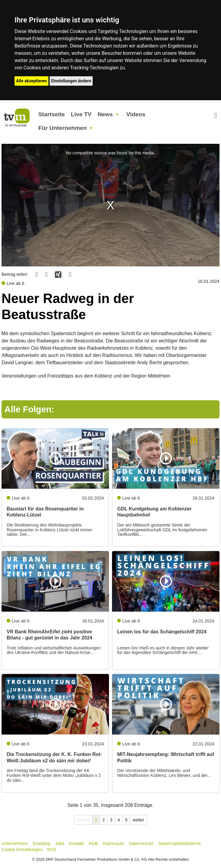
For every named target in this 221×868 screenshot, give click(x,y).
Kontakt (76, 843)
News (105, 114)
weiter (138, 820)
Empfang (41, 843)
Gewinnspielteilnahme (180, 843)
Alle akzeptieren (31, 81)
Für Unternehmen (63, 128)
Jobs (60, 843)
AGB (93, 843)
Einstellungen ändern (71, 81)
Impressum (113, 843)
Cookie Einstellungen (22, 850)
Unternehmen (15, 843)
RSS (52, 850)
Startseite (52, 114)
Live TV (81, 114)
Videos (136, 114)
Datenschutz (141, 843)
